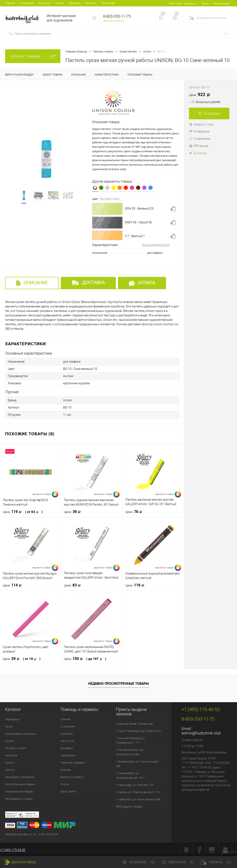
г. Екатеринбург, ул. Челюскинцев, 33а (137, 764)
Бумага (10, 741)
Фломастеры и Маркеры (21, 734)
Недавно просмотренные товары (118, 683)
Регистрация (221, 4)
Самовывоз (68, 755)
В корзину (209, 113)
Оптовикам (108, 3)
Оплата (60, 3)
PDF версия (199, 146)
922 (201, 95)
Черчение (11, 755)
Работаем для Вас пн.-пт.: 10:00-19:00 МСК (32, 834)
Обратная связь (21, 862)
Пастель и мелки (16, 748)
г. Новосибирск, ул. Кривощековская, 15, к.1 (131, 775)
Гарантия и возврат (73, 763)
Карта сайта (68, 791)
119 (23, 512)
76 (135, 512)
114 (13, 585)
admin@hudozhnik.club (201, 733)
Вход (205, 4)
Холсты (10, 770)
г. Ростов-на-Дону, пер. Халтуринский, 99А (130, 752)
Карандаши (12, 719)
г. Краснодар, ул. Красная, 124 (134, 785)
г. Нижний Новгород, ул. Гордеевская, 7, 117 (131, 740)
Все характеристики (156, 245)
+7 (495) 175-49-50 (13, 850)
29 (22, 659)
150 (85, 659)
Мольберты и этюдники (20, 777)
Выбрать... (191, 4)
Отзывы (66, 770)
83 (74, 585)
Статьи (65, 784)
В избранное (199, 131)
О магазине (27, 3)
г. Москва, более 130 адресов (134, 724)
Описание (32, 283)
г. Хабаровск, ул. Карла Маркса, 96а (138, 799)
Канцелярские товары (19, 791)
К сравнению (200, 138)
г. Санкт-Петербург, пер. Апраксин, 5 (138, 731)
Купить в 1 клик (201, 124)
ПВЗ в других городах (129, 807)
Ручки (9, 726)
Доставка (75, 3)
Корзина (216, 862)
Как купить (67, 741)
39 (74, 512)
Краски (10, 763)
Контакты (44, 3)
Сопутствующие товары (20, 784)
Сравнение (139, 862)
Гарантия (91, 3)
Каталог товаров (33, 56)
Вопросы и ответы (72, 777)
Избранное (178, 862)
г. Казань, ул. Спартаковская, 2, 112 (138, 792)
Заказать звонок (114, 21)
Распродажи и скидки (19, 799)
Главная (10, 3)
